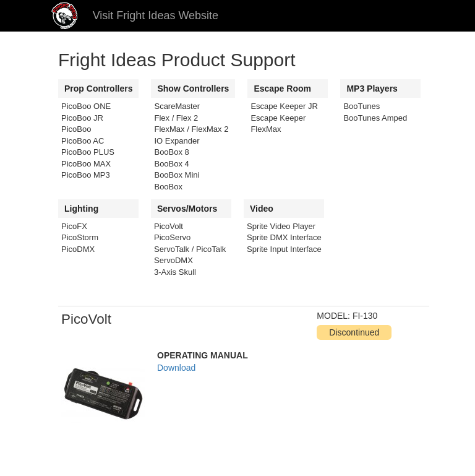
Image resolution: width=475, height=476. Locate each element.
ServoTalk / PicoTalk (190, 249)
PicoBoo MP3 (86, 175)
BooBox (168, 187)
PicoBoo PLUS (88, 152)
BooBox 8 (171, 152)
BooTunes (362, 106)
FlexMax (266, 129)
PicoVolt (169, 226)
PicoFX (74, 226)
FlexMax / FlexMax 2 (191, 129)
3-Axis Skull (175, 272)
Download (176, 368)
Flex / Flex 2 (176, 118)
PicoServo (172, 237)
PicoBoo (76, 129)
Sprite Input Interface (284, 249)
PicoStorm (80, 237)
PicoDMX (78, 249)
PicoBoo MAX (86, 164)
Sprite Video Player (281, 226)
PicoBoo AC (83, 141)
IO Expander (177, 141)
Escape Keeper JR (284, 106)
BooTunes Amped (375, 118)
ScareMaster (177, 106)
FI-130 (365, 316)
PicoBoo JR (82, 118)
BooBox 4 (171, 164)
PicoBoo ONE (86, 106)
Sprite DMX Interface (284, 237)
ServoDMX (173, 260)
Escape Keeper (278, 118)
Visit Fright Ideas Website (156, 15)
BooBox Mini (177, 175)
